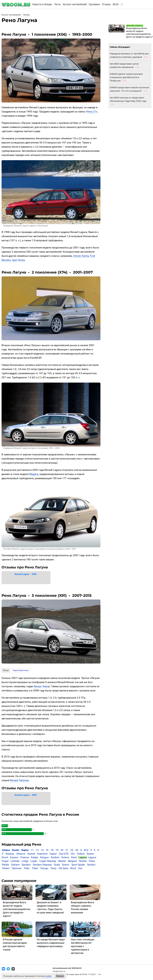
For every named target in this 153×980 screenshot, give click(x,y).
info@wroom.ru (59, 971)
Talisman (17, 868)
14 (42, 850)
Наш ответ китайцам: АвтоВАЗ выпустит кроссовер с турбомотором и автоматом (83, 946)
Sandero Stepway (42, 865)
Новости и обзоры (42, 4)
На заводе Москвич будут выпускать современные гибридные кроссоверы (51, 943)
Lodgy (25, 861)
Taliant (6, 868)
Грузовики (94, 4)
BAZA (116, 4)
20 (62, 850)
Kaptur (25, 850)
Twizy (53, 868)
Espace (14, 857)
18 (52, 850)
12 (37, 850)
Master (62, 861)
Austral (31, 854)
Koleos (65, 857)
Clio (73, 854)
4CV (86, 850)
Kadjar (35, 857)
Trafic (27, 868)
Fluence (25, 857)
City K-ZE (64, 854)
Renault (27, 15)
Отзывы (106, 4)
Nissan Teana (41, 686)
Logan (34, 861)
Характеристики (21, 670)
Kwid (74, 857)
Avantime (42, 854)
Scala (57, 865)
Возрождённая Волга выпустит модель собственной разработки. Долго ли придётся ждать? (17, 909)
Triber (35, 868)
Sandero (26, 865)
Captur (53, 854)
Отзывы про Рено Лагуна (25, 567)
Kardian (55, 857)
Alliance (21, 854)
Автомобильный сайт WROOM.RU (67, 968)
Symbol (91, 865)
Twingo (44, 868)
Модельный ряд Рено (21, 844)
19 (57, 850)
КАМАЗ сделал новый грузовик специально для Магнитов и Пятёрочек (126, 77)
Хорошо (60, 976)
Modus (83, 861)
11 (32, 850)
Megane (34, 474)
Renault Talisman (19, 780)
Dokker (81, 854)
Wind (73, 868)
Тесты (58, 4)
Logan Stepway (48, 861)
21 (67, 850)
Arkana (6, 850)
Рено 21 (91, 112)
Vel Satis (63, 868)
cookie (48, 976)
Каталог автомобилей (75, 4)
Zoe (80, 868)
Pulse (92, 861)
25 (72, 850)
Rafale (5, 865)
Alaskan (10, 854)
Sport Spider (78, 865)
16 (47, 850)
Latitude (15, 861)
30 (77, 850)
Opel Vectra (18, 260)
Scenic (66, 865)
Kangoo (44, 857)
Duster (16, 850)
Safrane (15, 865)
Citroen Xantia (81, 256)
